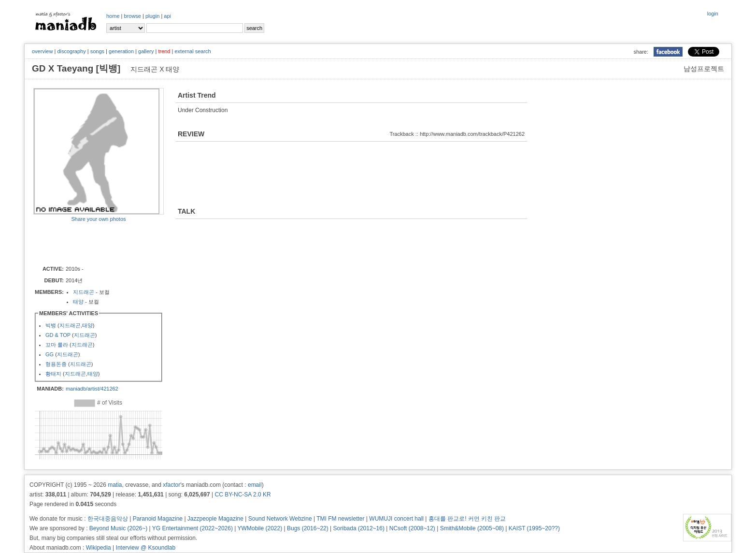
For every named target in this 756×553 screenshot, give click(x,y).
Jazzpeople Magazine (215, 519)
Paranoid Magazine (158, 519)
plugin (152, 16)
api (167, 16)
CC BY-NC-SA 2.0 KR (242, 495)
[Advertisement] (90, 243)
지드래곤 (84, 292)
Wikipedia (99, 548)
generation (121, 51)
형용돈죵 (56, 364)
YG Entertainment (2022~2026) (193, 528)
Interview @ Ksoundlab (146, 548)
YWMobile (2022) (260, 528)
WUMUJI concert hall (396, 519)
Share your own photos (98, 219)
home (113, 16)
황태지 (53, 374)
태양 (78, 302)
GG (50, 354)
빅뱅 (51, 325)
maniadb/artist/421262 (92, 389)
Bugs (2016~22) (308, 528)
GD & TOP (58, 335)
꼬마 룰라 (57, 345)
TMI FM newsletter (340, 519)
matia (115, 485)
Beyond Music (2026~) (118, 528)
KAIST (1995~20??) (534, 528)
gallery (146, 51)
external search (193, 51)
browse (133, 16)
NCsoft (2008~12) (412, 528)
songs (97, 51)
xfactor (171, 485)
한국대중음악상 (108, 519)
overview (42, 51)
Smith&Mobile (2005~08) (472, 528)
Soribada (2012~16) (359, 528)
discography (71, 51)
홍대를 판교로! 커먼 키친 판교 (467, 519)
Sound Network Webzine (280, 519)
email (255, 485)
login (713, 14)
